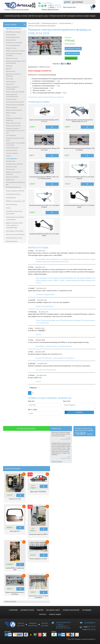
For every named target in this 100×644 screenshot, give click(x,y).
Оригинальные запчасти (49, 23)
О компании (9, 16)
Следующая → (34, 388)
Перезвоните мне (71, 58)
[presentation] (43, 421)
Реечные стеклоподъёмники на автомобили (42, 26)
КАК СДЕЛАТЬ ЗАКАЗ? (42, 16)
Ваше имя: (31, 401)
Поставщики (71, 16)
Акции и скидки (90, 16)
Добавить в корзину (74, 49)
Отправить (79, 412)
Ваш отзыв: (67, 401)
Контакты (80, 16)
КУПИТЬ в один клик (72, 53)
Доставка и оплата (21, 16)
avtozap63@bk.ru (47, 3)
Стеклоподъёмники (65, 23)
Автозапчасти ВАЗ (34, 23)
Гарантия (31, 16)
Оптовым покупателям (58, 16)
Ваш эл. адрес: (33, 410)
